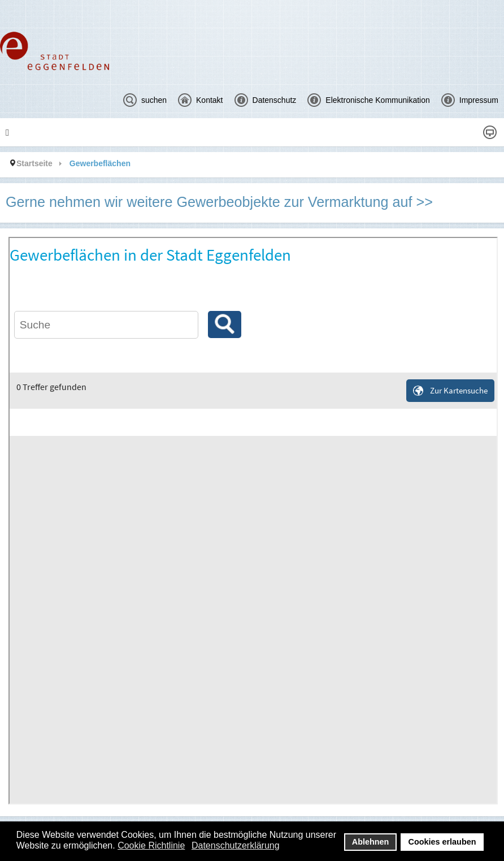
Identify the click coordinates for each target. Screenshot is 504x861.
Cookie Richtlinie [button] (151, 845)
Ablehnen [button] (371, 842)
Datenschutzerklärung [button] (236, 845)
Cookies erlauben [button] (442, 842)
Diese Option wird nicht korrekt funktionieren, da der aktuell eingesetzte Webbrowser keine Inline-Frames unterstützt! (253, 521)
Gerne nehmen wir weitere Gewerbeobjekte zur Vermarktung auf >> (219, 202)
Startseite (34, 163)
